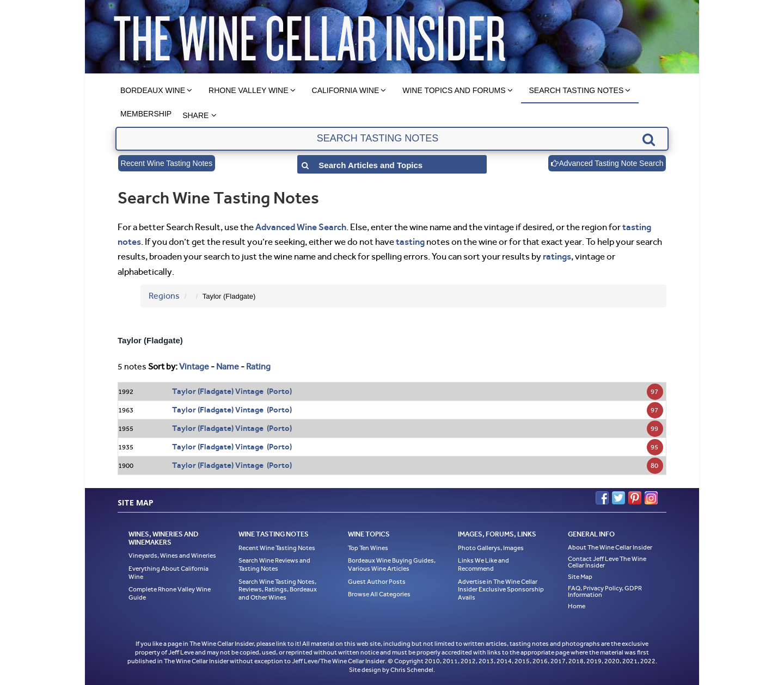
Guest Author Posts (377, 582)
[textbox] (392, 139)
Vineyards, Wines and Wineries (172, 556)
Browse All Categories (379, 594)
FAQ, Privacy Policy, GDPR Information (605, 591)
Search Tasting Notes (577, 90)
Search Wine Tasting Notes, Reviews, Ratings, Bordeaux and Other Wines (278, 590)
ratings (557, 256)
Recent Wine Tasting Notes (167, 163)
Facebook (602, 498)
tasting (410, 242)
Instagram (651, 498)
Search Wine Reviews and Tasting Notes (274, 564)
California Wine (346, 90)
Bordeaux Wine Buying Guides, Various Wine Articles (392, 564)
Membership (146, 114)
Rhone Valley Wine (249, 90)
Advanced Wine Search (301, 227)
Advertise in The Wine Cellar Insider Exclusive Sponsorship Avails (501, 590)
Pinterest (635, 498)
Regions (164, 296)
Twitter (618, 498)
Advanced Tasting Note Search (607, 163)
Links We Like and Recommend (483, 564)
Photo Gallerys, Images (491, 548)
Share (195, 115)
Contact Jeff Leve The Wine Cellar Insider (607, 562)
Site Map (580, 577)
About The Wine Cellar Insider (610, 547)
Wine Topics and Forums (454, 90)
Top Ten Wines (368, 548)
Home (577, 606)
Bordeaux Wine (153, 90)
